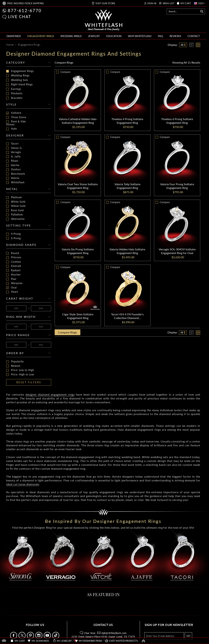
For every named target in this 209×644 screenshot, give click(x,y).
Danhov (13, 170)
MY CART (186, 3)
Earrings (14, 89)
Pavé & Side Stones (16, 123)
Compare (64, 62)
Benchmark (16, 174)
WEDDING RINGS (71, 36)
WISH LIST (169, 3)
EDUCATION (114, 36)
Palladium (15, 215)
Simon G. (14, 148)
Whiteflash (15, 183)
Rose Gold (15, 210)
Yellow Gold (16, 206)
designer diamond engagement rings (50, 394)
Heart (12, 292)
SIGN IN (152, 3)
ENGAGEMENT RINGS (41, 36)
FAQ (160, 36)
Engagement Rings (20, 71)
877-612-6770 (25, 10)
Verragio (14, 152)
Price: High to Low (20, 375)
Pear (11, 279)
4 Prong (13, 234)
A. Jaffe (13, 157)
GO (188, 636)
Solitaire (14, 113)
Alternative (15, 219)
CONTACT (194, 36)
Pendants (14, 93)
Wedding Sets (17, 80)
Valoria (13, 178)
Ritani (12, 161)
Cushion (14, 262)
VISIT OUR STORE (105, 3)
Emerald (14, 266)
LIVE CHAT (20, 17)
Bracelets (14, 98)
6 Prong (13, 238)
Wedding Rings (18, 75)
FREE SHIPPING (26, 3)
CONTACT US (103, 625)
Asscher (13, 275)
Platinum (14, 197)
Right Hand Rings (19, 84)
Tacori (12, 144)
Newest (13, 366)
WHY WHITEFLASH (140, 36)
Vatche (13, 165)
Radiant (13, 270)
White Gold (16, 202)
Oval (11, 288)
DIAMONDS (14, 36)
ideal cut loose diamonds (23, 484)
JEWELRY (94, 36)
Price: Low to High (20, 370)
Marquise (14, 283)
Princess (14, 257)
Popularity (15, 362)
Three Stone (16, 117)
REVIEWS (175, 36)
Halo (12, 129)
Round (13, 253)
